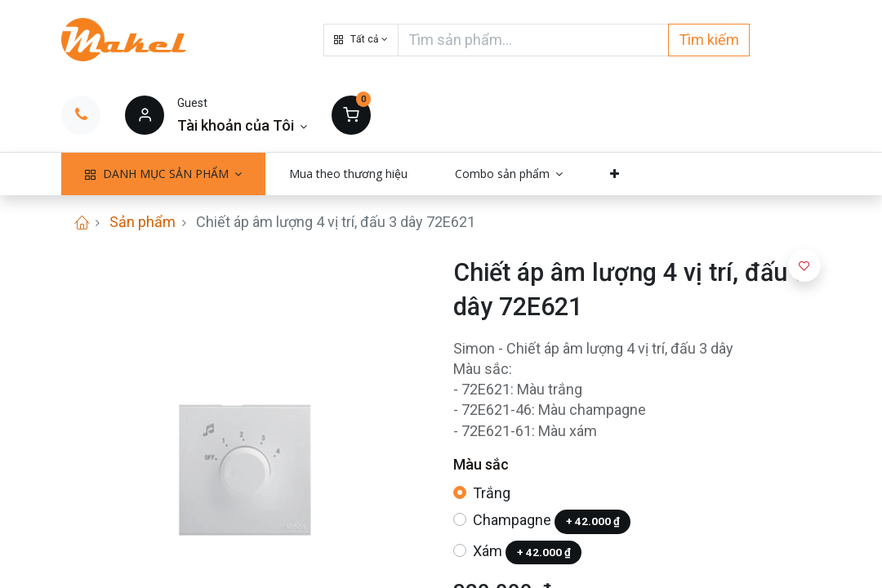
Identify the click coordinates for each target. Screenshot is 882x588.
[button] (361, 40)
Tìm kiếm (709, 40)
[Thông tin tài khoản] (242, 125)
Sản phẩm (143, 222)
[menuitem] (348, 174)
